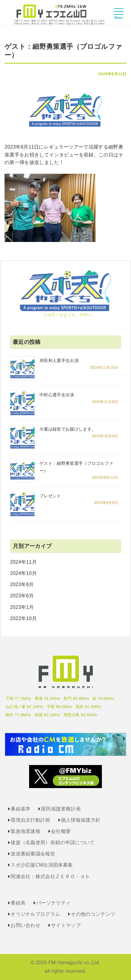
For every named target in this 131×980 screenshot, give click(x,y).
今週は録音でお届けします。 (68, 429)
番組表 (18, 903)
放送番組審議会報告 (33, 854)
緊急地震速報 (25, 831)
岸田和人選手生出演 (59, 361)
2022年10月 (23, 618)
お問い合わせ (25, 925)
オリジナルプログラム (35, 914)
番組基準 (20, 809)
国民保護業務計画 (61, 809)
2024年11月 (23, 562)
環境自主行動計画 (30, 820)
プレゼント (50, 496)
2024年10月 (23, 573)
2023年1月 (22, 607)
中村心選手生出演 (57, 395)
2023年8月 (22, 584)
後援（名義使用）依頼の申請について (53, 842)
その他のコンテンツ (93, 914)
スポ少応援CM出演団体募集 (42, 865)
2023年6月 (22, 596)
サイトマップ (66, 925)
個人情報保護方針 (81, 820)
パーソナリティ (53, 903)
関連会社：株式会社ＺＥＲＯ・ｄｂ (50, 876)
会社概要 (61, 831)
